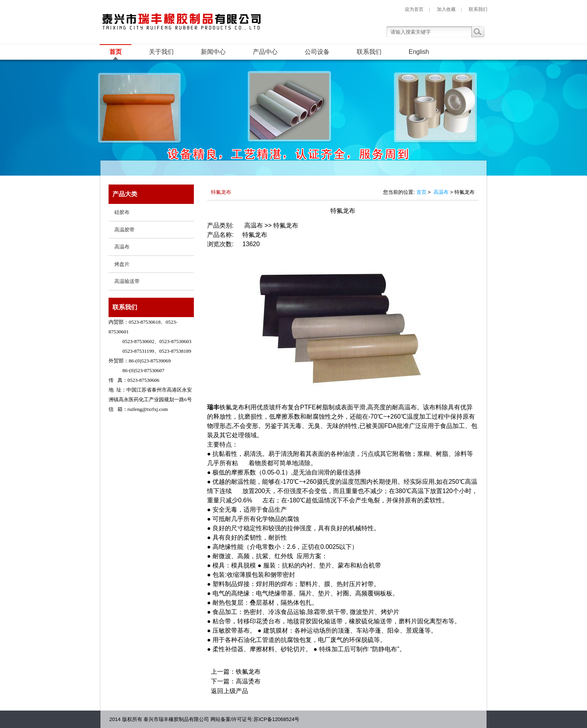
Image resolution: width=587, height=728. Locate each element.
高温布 (441, 192)
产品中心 (265, 52)
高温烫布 (248, 681)
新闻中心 (213, 52)
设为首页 (414, 9)
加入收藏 (446, 9)
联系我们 (478, 9)
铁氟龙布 (248, 672)
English (419, 52)
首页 (116, 52)
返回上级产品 (230, 691)
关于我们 (161, 52)
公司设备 (317, 52)
